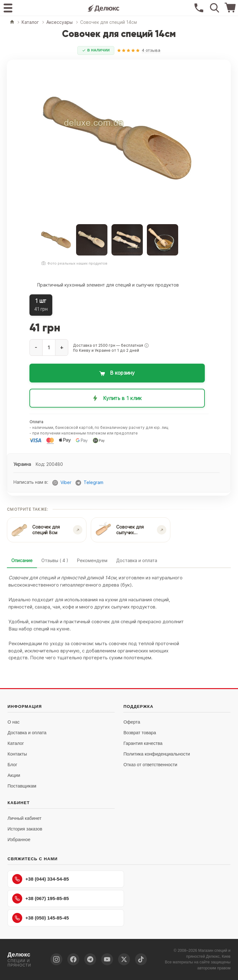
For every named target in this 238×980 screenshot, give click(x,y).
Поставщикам (22, 786)
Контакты (17, 754)
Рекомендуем (92, 560)
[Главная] (12, 22)
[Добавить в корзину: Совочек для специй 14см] (117, 373)
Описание (22, 560)
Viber (66, 483)
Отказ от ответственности (150, 765)
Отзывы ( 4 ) (55, 560)
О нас (13, 722)
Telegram (93, 483)
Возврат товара (140, 733)
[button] (147, 345)
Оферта (132, 722)
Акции (14, 775)
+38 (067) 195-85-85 (41, 898)
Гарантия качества (143, 743)
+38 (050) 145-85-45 (41, 918)
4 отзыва (151, 50)
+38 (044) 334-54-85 (41, 879)
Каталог (16, 743)
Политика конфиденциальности (157, 754)
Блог (12, 765)
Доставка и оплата (137, 560)
